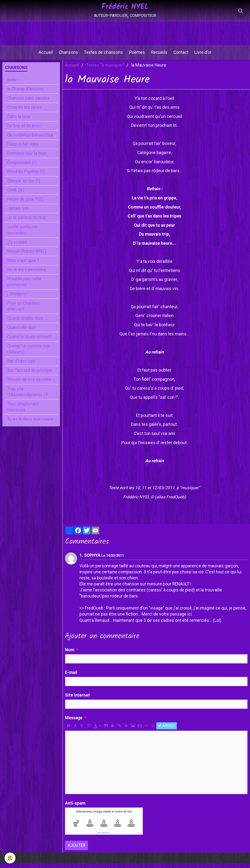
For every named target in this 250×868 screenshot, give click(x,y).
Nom (70, 654)
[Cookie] (10, 858)
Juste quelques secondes (22, 234)
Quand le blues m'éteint (29, 341)
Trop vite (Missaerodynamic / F (28, 396)
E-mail (71, 677)
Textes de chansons (102, 55)
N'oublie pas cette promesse (24, 286)
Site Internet (77, 700)
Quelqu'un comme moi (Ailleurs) (29, 354)
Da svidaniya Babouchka (30, 140)
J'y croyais (17, 247)
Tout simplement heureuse (23, 411)
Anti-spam (75, 808)
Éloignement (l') (22, 167)
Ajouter (76, 850)
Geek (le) (16, 195)
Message (74, 722)
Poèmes (137, 55)
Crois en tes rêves (25, 112)
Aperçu (167, 730)
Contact (183, 55)
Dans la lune (19, 121)
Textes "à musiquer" (105, 70)
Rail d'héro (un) (21, 366)
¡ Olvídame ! (18, 298)
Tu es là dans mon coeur (30, 424)
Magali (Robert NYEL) (27, 256)
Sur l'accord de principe (30, 375)
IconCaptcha (103, 837)
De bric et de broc (24, 130)
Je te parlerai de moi (26, 222)
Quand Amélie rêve (25, 323)
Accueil (42, 55)
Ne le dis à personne (27, 274)
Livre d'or (207, 55)
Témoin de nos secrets (29, 384)
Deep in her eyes (23, 149)
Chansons (66, 55)
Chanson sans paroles (28, 103)
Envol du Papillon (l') (26, 176)
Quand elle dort (22, 332)
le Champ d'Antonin (25, 94)
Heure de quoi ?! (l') (25, 204)
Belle (12, 84)
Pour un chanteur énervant (24, 311)
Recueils (160, 55)
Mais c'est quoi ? (23, 265)
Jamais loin (18, 213)
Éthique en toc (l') (24, 185)
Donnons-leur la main (27, 158)
